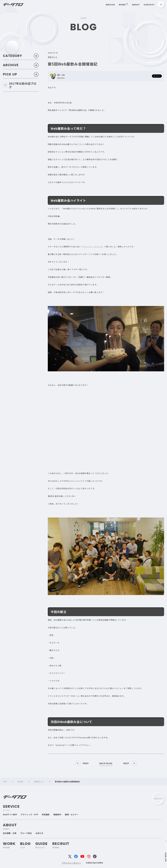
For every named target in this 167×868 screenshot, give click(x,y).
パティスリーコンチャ (92, 247)
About (136, 5)
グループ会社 (26, 833)
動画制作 (57, 814)
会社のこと (53, 57)
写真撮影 (46, 814)
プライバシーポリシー (71, 863)
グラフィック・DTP (29, 814)
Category (21, 56)
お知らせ (39, 833)
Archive (21, 65)
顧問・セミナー (72, 814)
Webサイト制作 (10, 814)
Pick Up (21, 75)
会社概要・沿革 (10, 833)
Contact (149, 5)
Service (110, 5)
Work (123, 5)
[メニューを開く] (161, 5)
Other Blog (61, 78)
